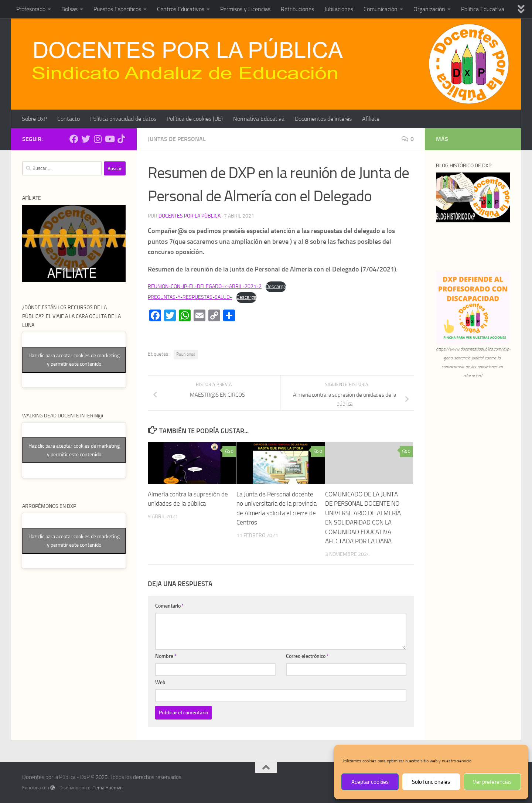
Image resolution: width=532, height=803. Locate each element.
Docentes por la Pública (190, 216)
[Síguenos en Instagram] (98, 139)
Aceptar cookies (370, 782)
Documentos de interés (323, 119)
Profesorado (31, 9)
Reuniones (186, 354)
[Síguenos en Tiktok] (121, 139)
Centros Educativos (181, 9)
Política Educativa (483, 9)
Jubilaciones (339, 9)
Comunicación (381, 9)
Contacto (69, 119)
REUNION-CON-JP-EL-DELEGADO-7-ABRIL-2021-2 (205, 286)
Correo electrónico (307, 656)
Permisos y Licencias (245, 9)
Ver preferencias (492, 782)
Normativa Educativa (259, 119)
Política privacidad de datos (123, 119)
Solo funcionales (431, 782)
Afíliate (371, 119)
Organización (429, 9)
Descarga (276, 286)
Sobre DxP (34, 119)
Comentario (170, 606)
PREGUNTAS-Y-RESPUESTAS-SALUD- (190, 297)
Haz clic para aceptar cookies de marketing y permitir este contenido (74, 360)
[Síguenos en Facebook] (74, 139)
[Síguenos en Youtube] (109, 139)
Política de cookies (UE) (195, 119)
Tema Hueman (108, 788)
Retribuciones (297, 9)
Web (160, 682)
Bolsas (69, 9)
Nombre (166, 656)
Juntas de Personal (177, 139)
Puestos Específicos (117, 9)
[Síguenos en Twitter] (86, 139)
